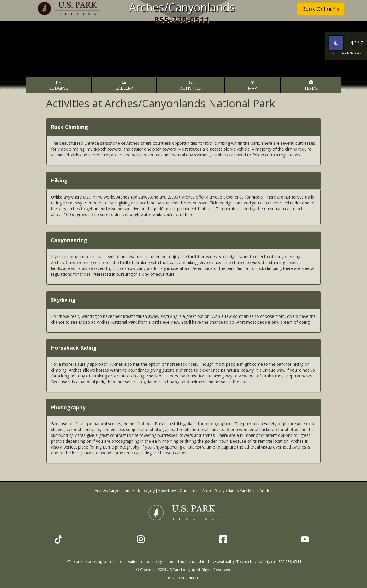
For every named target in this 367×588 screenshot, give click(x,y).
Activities (191, 86)
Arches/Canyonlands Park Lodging (125, 490)
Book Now (167, 490)
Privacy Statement (183, 578)
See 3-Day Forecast (347, 53)
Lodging (59, 86)
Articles (266, 490)
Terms (311, 86)
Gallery (124, 86)
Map (252, 86)
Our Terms (189, 490)
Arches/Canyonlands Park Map (229, 490)
